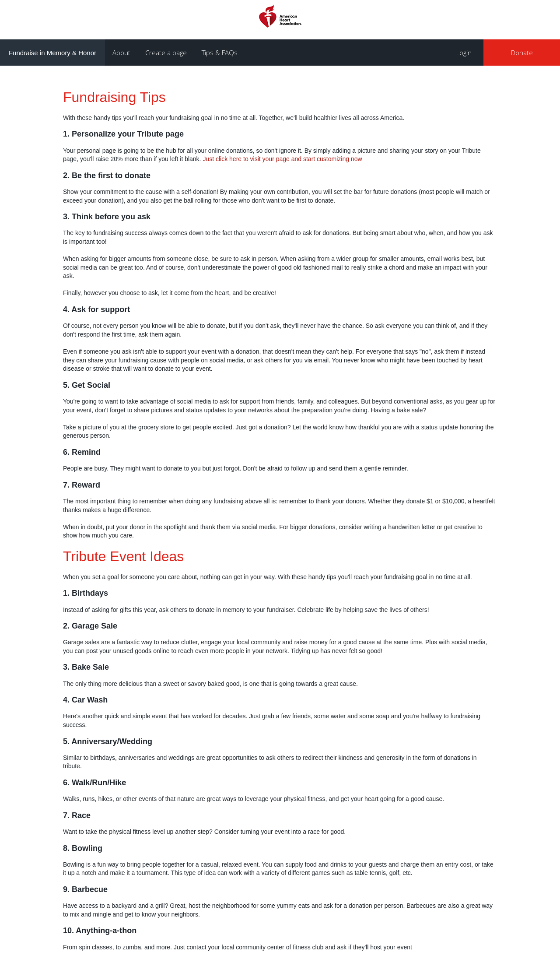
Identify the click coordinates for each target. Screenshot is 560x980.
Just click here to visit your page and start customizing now (282, 159)
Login (464, 53)
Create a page (166, 53)
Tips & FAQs (220, 53)
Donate (522, 53)
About (121, 53)
